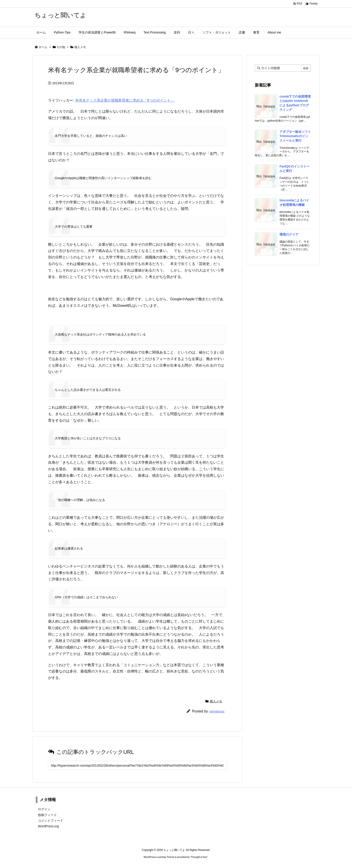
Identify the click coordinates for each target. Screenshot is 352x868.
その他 (61, 47)
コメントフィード (51, 821)
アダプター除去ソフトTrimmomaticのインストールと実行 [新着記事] (295, 136)
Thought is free (199, 857)
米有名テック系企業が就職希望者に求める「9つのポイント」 (125, 100)
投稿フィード (47, 815)
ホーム (43, 47)
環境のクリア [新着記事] (289, 234)
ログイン (44, 809)
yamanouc (217, 711)
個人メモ (80, 47)
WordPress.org (48, 826)
